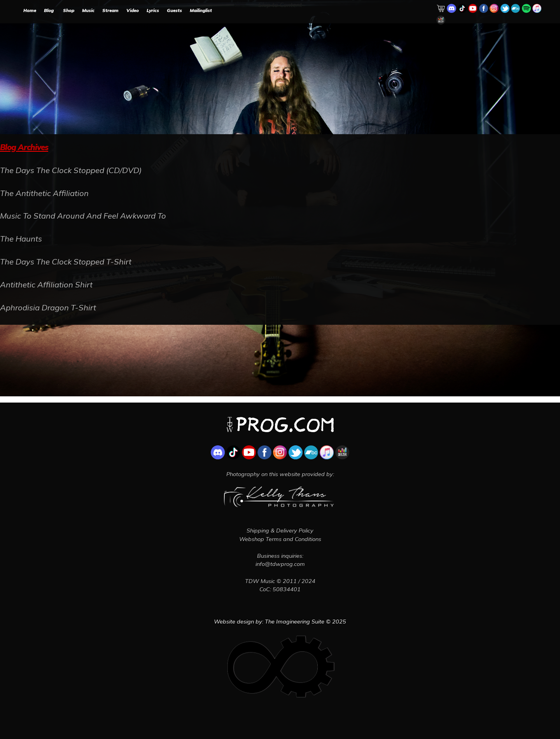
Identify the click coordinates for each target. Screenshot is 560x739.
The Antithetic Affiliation (44, 193)
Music (88, 10)
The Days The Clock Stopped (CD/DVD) (71, 170)
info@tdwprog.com (280, 564)
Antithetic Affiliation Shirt (46, 285)
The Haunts (21, 239)
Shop (69, 10)
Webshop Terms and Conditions (280, 539)
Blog (49, 10)
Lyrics (153, 10)
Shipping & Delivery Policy (280, 531)
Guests (174, 10)
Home (30, 10)
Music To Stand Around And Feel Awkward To (83, 216)
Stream (110, 10)
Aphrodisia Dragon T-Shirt (48, 307)
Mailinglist (201, 10)
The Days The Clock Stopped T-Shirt (66, 262)
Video (133, 10)
